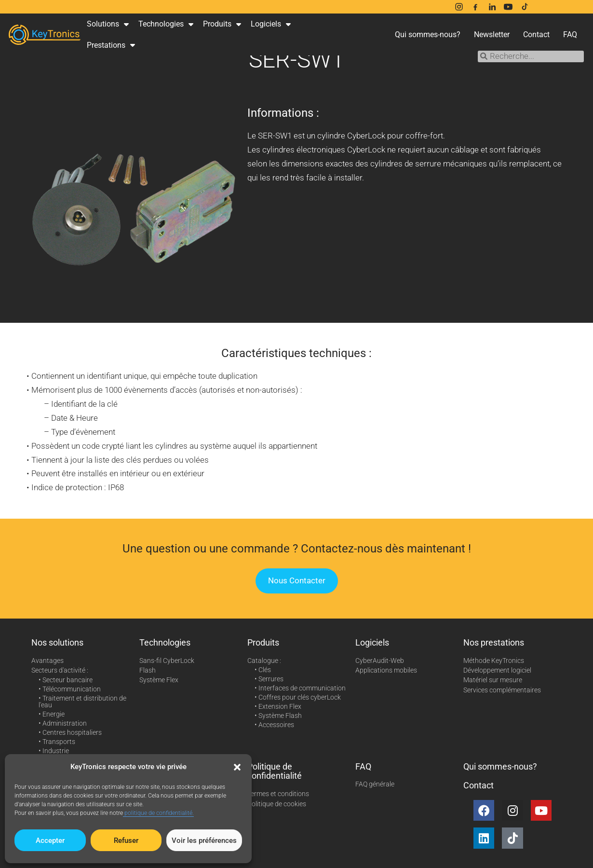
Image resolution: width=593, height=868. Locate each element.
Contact (536, 34)
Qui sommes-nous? (428, 34)
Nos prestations (494, 642)
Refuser (126, 840)
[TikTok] (525, 7)
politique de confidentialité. (158, 813)
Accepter (50, 840)
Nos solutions (57, 642)
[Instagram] (459, 7)
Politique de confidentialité (275, 771)
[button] (237, 767)
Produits (222, 24)
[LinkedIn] (492, 7)
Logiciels (271, 24)
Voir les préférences (204, 840)
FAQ (570, 34)
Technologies (166, 24)
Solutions (108, 24)
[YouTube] (508, 7)
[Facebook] (475, 7)
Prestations (111, 45)
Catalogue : (264, 661)
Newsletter (492, 34)
